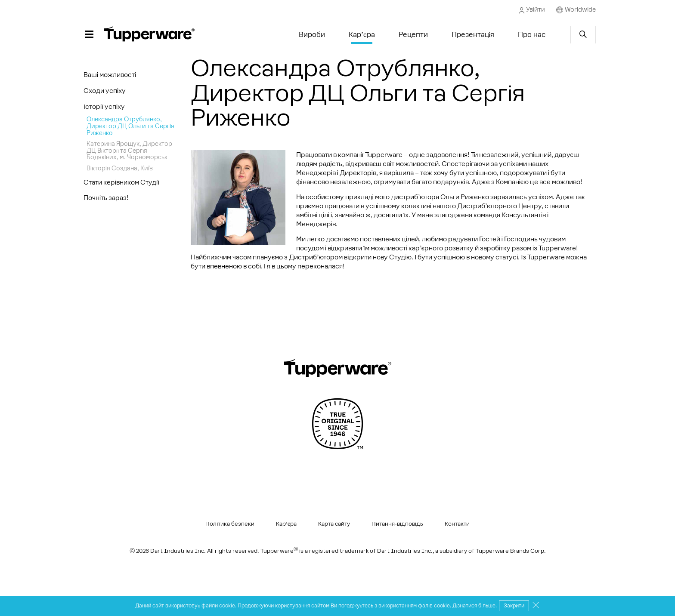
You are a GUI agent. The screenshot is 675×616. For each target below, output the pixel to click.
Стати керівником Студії (121, 182)
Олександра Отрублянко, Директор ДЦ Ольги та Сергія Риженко (130, 126)
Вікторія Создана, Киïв (120, 168)
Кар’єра (286, 524)
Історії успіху (104, 106)
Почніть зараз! (106, 198)
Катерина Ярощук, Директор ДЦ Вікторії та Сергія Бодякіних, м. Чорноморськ (129, 150)
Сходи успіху (105, 91)
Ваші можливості (110, 75)
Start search (583, 35)
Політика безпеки (230, 524)
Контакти (457, 524)
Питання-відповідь (397, 524)
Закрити (514, 606)
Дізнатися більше (474, 606)
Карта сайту (334, 524)
